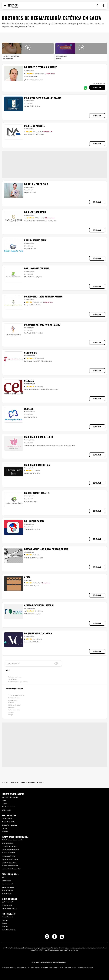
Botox (4, 877)
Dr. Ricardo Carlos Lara (37, 465)
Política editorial (71, 967)
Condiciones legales (56, 967)
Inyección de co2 (7, 884)
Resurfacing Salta (8, 843)
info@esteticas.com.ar (58, 962)
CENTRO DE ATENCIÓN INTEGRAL (39, 605)
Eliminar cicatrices (14, 698)
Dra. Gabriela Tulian (8, 807)
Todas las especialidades (16, 695)
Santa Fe (5, 831)
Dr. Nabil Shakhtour (35, 212)
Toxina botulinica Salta (9, 846)
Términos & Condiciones (86, 967)
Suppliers (5, 927)
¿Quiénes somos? (7, 902)
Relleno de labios (7, 890)
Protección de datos (9, 967)
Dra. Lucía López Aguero (10, 797)
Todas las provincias (15, 677)
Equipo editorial (7, 905)
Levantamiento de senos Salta (12, 869)
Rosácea (11, 707)
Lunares (11, 703)
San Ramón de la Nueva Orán (18, 682)
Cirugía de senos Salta (9, 862)
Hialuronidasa (6, 881)
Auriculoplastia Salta (8, 856)
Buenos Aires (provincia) (10, 825)
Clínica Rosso (6, 810)
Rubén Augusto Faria (35, 240)
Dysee (4, 800)
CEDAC (27, 577)
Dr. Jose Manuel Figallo (37, 493)
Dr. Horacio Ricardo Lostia (39, 437)
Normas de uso (22, 967)
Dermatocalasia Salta (9, 853)
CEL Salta (29, 381)
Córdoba (5, 828)
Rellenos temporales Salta (10, 866)
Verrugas (11, 712)
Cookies (31, 967)
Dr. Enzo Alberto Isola (36, 184)
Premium (5, 920)
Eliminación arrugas (8, 887)
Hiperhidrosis (13, 700)
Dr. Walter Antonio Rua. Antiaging (42, 325)
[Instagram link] (47, 937)
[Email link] (62, 937)
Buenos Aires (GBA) (8, 822)
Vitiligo (11, 715)
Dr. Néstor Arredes (34, 126)
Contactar (97, 87)
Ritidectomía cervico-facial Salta (12, 840)
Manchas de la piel (14, 705)
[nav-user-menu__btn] (104, 6)
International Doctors (9, 930)
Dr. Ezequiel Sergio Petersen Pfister (43, 296)
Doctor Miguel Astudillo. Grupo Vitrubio (46, 549)
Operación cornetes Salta (10, 859)
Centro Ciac (30, 353)
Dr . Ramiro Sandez (34, 521)
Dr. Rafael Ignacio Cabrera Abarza (43, 98)
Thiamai (4, 804)
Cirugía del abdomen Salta (10, 850)
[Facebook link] (54, 937)
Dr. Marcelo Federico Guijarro (41, 67)
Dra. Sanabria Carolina (37, 268)
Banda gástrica (7, 894)
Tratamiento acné (14, 710)
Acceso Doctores (7, 917)
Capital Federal (7, 819)
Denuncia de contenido (9, 908)
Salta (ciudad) (13, 679)
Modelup (29, 409)
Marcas (4, 923)
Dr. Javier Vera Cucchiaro (38, 633)
